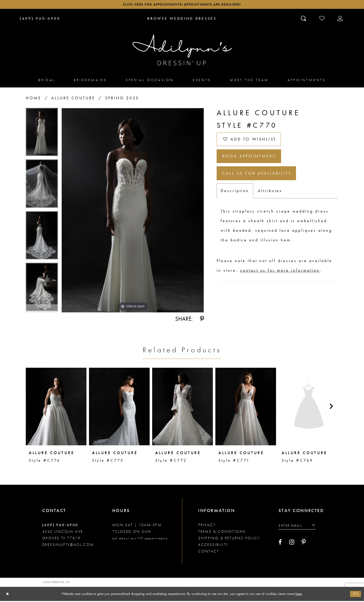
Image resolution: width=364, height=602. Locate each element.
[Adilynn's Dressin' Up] (182, 51)
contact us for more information (280, 279)
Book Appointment (254, 161)
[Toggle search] (304, 19)
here (299, 595)
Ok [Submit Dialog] (355, 595)
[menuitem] (47, 81)
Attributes (270, 199)
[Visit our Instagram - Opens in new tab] (292, 544)
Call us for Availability (262, 181)
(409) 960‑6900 (60, 526)
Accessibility (213, 546)
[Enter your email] (300, 527)
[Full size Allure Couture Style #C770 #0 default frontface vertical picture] (133, 212)
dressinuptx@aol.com (68, 546)
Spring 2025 (122, 99)
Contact (209, 552)
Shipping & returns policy (229, 539)
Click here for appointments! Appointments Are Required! (182, 5)
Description (235, 199)
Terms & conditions (222, 533)
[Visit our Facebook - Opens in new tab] (280, 544)
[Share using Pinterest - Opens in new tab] (202, 320)
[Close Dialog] (8, 595)
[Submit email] (318, 527)
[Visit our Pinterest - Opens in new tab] (304, 544)
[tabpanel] (42, 135)
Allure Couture (73, 99)
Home (34, 99)
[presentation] (56, 408)
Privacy (207, 526)
